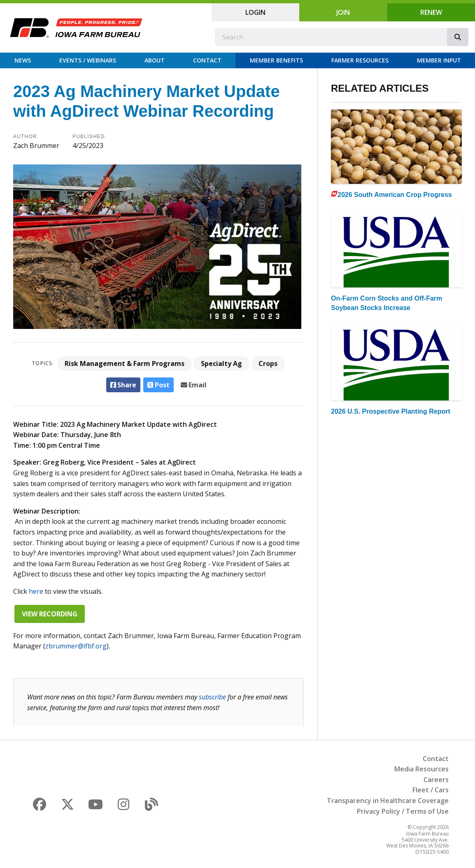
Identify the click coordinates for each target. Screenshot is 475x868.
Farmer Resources (360, 60)
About (155, 60)
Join (343, 12)
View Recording (50, 614)
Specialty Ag (221, 363)
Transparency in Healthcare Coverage (388, 801)
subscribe (212, 697)
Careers (436, 780)
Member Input (439, 60)
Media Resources (421, 769)
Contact (207, 60)
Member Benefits (276, 60)
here (36, 591)
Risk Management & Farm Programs (125, 363)
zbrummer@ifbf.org (76, 646)
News (23, 60)
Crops (268, 363)
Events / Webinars (88, 60)
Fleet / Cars (431, 790)
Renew (431, 12)
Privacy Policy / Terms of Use (403, 811)
